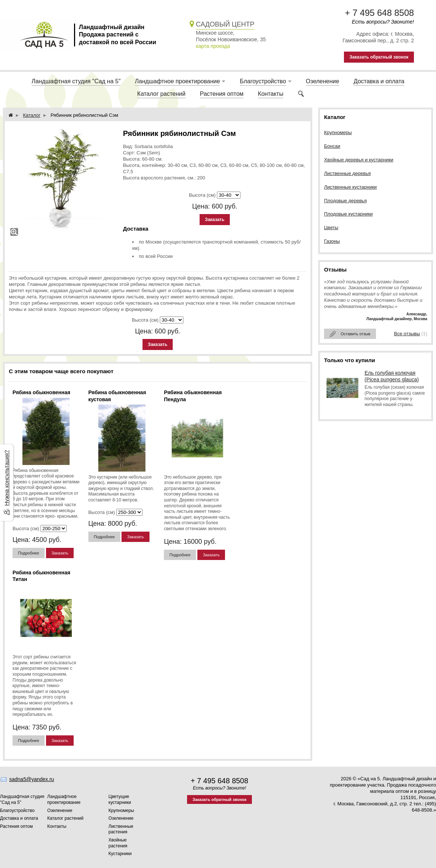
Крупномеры (338, 132)
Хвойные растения (118, 843)
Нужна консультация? (6, 478)
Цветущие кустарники (120, 799)
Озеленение (323, 81)
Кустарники (120, 854)
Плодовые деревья (345, 201)
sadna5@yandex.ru (32, 779)
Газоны (332, 241)
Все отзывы (407, 334)
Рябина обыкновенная (41, 392)
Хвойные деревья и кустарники (359, 160)
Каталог (32, 115)
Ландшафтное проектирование (177, 81)
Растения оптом (222, 94)
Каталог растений (161, 94)
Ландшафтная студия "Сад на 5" (76, 81)
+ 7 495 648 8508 (380, 13)
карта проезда (213, 46)
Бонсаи (332, 146)
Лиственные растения (121, 829)
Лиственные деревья (347, 173)
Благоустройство (263, 81)
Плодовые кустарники (348, 214)
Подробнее (29, 553)
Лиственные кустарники (350, 187)
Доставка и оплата (379, 81)
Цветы (331, 227)
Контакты (270, 94)
